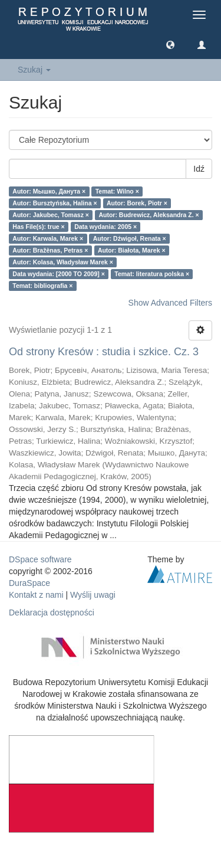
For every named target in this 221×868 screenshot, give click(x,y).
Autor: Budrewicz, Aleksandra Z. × (149, 215)
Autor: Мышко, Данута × (49, 191)
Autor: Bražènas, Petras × (50, 250)
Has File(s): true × (38, 227)
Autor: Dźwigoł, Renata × (130, 238)
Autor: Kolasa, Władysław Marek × (63, 262)
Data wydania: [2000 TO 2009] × (59, 274)
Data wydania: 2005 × (105, 227)
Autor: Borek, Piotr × (137, 203)
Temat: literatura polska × (152, 274)
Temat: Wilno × (117, 191)
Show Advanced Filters (170, 303)
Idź (199, 169)
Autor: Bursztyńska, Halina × (55, 203)
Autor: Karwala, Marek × (48, 238)
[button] (170, 44)
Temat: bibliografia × (42, 286)
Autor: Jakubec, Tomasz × (51, 215)
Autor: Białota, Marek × (132, 250)
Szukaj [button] (34, 70)
